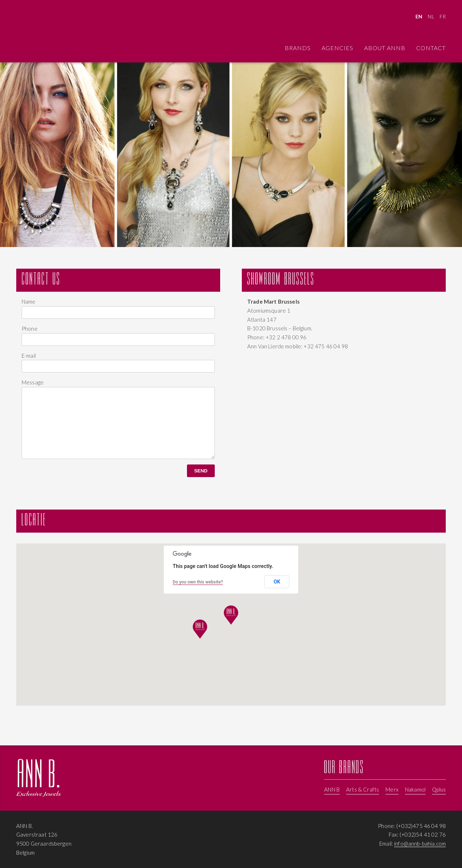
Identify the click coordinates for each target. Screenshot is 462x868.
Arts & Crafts (363, 789)
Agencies (337, 48)
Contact (431, 48)
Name (29, 301)
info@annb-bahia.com (420, 843)
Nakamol (415, 789)
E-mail (29, 356)
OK (277, 582)
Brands (298, 48)
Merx (392, 789)
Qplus (439, 789)
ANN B (332, 789)
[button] (200, 629)
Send (201, 471)
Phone (30, 329)
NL (431, 16)
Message (33, 382)
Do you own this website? (198, 582)
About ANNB (385, 48)
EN (419, 16)
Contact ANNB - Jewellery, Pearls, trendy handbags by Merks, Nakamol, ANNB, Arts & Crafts (39, 32)
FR (443, 16)
